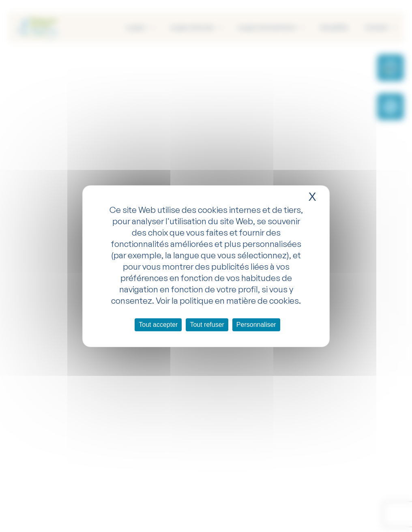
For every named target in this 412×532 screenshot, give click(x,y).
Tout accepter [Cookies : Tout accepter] (158, 325)
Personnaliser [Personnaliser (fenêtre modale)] (256, 325)
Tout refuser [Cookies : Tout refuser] (207, 325)
